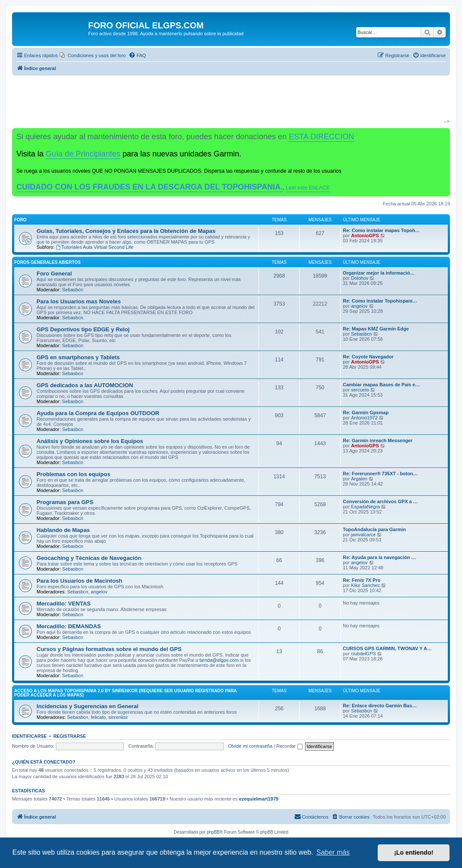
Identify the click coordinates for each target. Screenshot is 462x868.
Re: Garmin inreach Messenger (378, 440)
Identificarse (29, 736)
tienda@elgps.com (219, 660)
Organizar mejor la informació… (379, 273)
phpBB (213, 832)
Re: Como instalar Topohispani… (380, 301)
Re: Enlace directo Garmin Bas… (380, 706)
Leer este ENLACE (308, 188)
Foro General (54, 274)
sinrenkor (118, 717)
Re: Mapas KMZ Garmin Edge (376, 329)
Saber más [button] (333, 852)
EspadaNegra (365, 507)
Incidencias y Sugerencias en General (88, 706)
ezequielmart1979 (259, 799)
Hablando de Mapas (63, 530)
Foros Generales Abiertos (47, 262)
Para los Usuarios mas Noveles (79, 301)
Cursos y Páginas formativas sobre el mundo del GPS (109, 649)
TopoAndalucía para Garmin (374, 529)
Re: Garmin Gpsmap (366, 413)
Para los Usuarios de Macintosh (79, 581)
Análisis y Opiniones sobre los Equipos (90, 441)
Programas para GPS (65, 502)
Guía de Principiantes (83, 154)
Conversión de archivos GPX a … (380, 501)
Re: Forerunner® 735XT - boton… (380, 474)
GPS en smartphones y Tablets (78, 357)
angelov (359, 306)
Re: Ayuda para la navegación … (379, 557)
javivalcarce (363, 535)
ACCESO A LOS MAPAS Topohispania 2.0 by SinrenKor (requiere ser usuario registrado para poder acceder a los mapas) (125, 693)
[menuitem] (93, 55)
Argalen (359, 479)
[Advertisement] (228, 101)
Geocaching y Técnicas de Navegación (89, 558)
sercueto (360, 390)
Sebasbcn (72, 290)
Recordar (289, 746)
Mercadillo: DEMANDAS (69, 626)
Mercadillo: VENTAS (64, 604)
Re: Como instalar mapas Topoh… (381, 230)
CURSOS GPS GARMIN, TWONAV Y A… (387, 648)
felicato (98, 717)
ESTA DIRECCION (321, 137)
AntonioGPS (365, 235)
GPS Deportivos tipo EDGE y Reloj (83, 329)
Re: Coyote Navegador (368, 357)
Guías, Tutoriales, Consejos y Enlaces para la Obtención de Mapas (126, 231)
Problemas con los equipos (73, 474)
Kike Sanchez (365, 585)
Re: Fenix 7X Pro (362, 580)
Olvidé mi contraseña (250, 746)
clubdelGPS (363, 654)
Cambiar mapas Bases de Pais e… (381, 385)
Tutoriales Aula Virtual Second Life (95, 247)
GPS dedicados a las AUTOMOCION (85, 385)
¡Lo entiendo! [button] (414, 853)
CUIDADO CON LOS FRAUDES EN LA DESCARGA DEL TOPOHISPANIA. (150, 187)
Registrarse (70, 736)
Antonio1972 (364, 418)
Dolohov (360, 278)
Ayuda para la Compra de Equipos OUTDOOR (98, 413)
